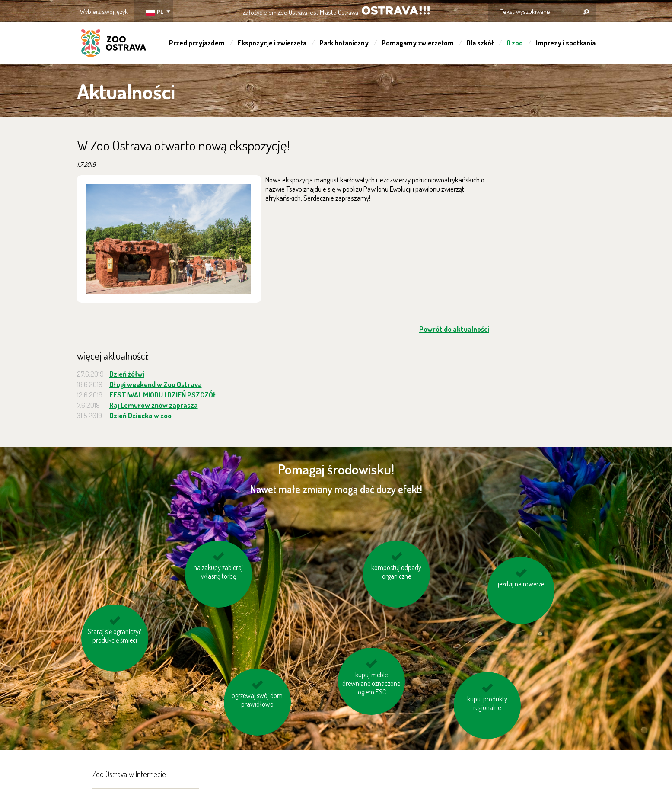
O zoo (515, 43)
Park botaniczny (344, 43)
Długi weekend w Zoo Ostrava (156, 384)
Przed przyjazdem (197, 43)
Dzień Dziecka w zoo (140, 415)
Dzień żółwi (127, 374)
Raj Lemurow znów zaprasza (154, 405)
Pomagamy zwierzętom (418, 43)
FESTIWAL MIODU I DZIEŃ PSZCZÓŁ (163, 395)
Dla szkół (480, 43)
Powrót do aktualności (454, 329)
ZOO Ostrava (114, 45)
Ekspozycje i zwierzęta (272, 43)
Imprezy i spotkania (566, 43)
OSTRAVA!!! (396, 11)
